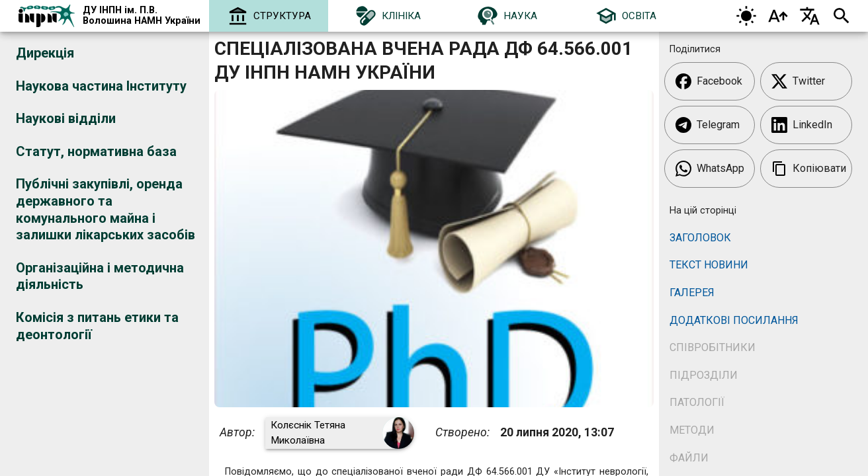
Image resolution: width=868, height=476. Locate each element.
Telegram (708, 125)
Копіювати (809, 169)
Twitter (798, 81)
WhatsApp (710, 169)
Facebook (709, 81)
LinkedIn (802, 125)
